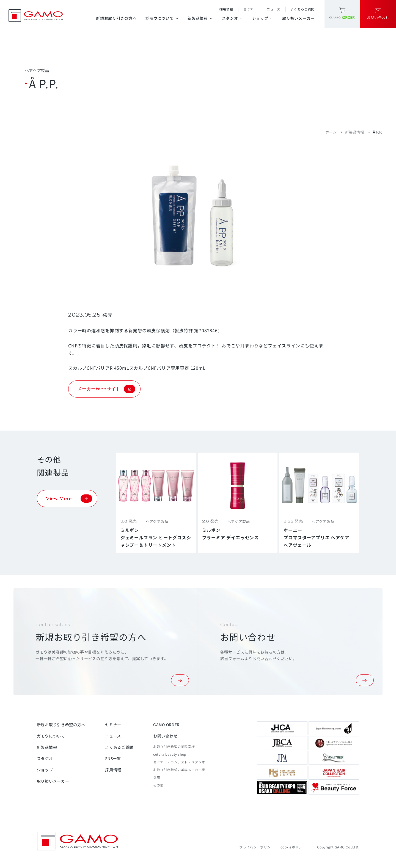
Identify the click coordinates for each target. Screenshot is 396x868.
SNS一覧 (113, 758)
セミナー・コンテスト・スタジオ (179, 762)
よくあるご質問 (302, 9)
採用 (157, 777)
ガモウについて (162, 18)
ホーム (331, 132)
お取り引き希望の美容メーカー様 (179, 770)
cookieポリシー (293, 847)
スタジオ (233, 18)
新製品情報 (200, 18)
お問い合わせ (165, 736)
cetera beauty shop (170, 754)
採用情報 (226, 9)
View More (69, 499)
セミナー (250, 9)
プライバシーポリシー (257, 847)
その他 (158, 785)
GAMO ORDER (166, 725)
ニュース (273, 9)
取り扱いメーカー (298, 18)
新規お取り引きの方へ (116, 18)
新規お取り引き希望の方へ (61, 725)
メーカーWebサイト (106, 389)
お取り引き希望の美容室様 (174, 746)
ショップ (263, 18)
